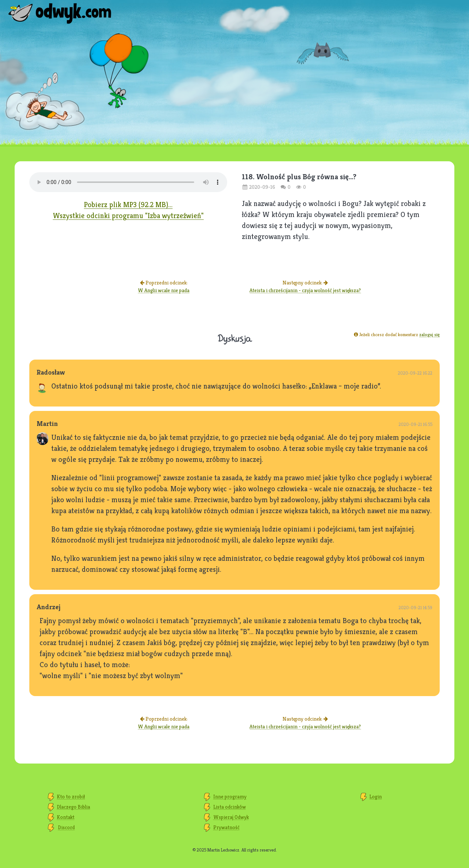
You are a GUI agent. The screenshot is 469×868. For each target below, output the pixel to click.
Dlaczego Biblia (73, 807)
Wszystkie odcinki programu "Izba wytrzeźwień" (128, 216)
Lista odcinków (230, 807)
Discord (66, 827)
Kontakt (66, 817)
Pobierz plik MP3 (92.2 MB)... (128, 205)
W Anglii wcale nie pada (164, 290)
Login (376, 797)
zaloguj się (429, 334)
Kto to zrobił (71, 797)
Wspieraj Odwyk (231, 817)
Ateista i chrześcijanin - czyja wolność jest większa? (305, 290)
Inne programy (230, 797)
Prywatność (226, 827)
